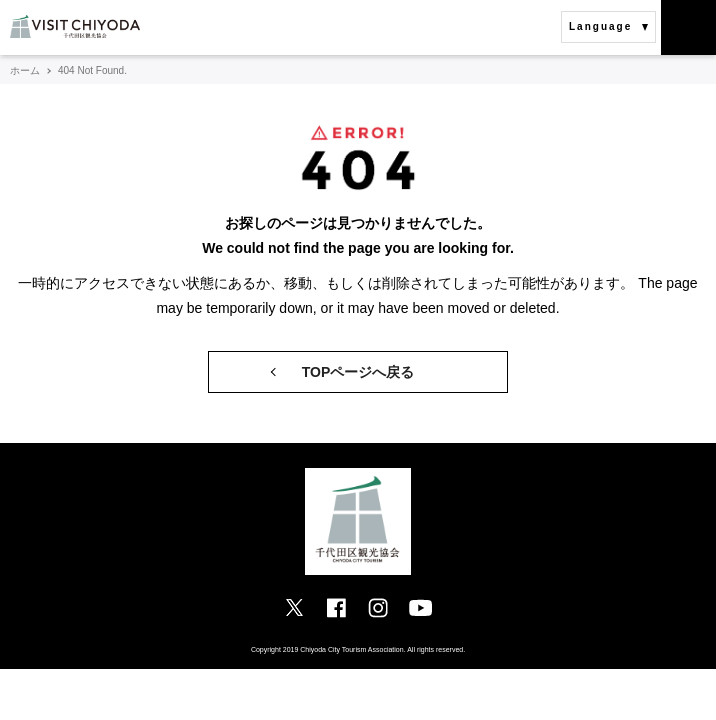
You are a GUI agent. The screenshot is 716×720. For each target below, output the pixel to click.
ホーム (25, 70)
